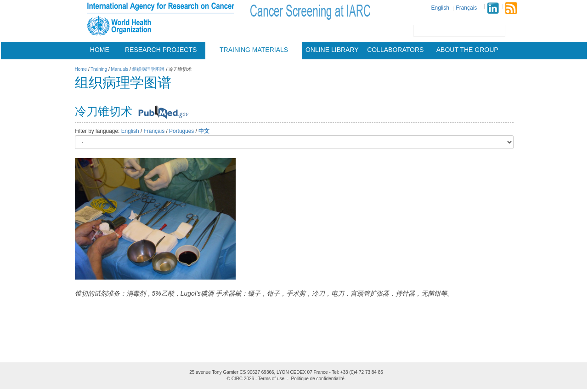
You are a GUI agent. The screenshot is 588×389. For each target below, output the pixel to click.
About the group (467, 50)
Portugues (181, 131)
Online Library (332, 50)
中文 (204, 131)
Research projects (161, 50)
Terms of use (271, 379)
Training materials (254, 50)
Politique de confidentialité (318, 379)
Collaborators (395, 50)
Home (100, 50)
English (440, 8)
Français (466, 8)
